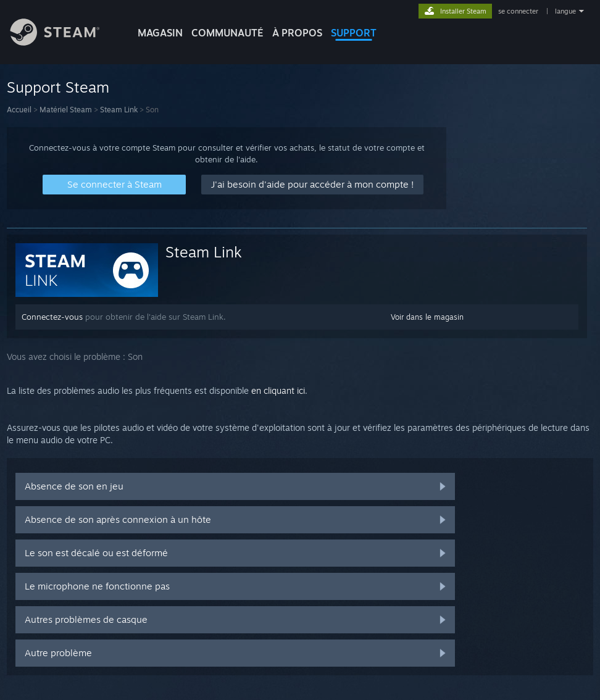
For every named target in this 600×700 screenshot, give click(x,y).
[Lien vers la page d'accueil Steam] (64, 42)
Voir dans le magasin (427, 317)
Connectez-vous (52, 317)
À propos (297, 33)
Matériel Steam (66, 110)
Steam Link (119, 110)
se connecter (519, 11)
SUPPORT (354, 33)
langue (565, 11)
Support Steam (58, 87)
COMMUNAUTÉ (227, 33)
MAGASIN (160, 33)
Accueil (19, 110)
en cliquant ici (278, 390)
